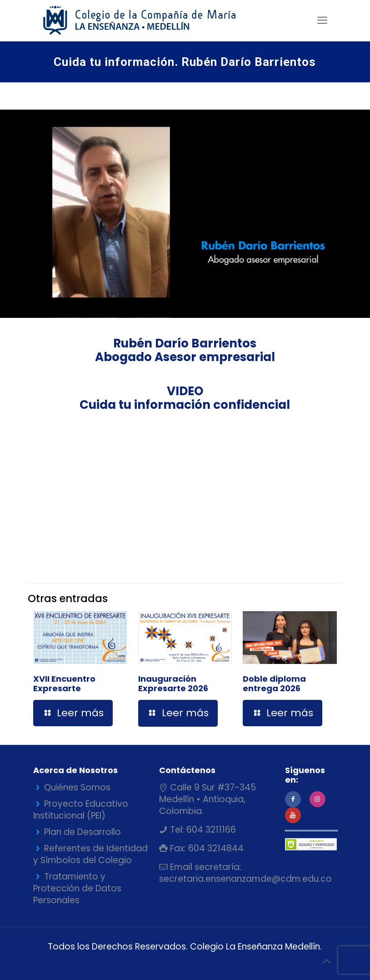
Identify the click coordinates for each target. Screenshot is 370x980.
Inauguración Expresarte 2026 (173, 683)
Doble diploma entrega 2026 (274, 683)
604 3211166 (210, 830)
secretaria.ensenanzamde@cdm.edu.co (245, 879)
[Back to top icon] (326, 961)
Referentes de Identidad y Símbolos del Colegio (90, 854)
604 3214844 (215, 848)
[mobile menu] (322, 20)
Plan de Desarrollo (82, 832)
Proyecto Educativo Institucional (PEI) (81, 810)
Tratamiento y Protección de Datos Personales (77, 888)
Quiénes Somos (77, 787)
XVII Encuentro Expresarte (64, 683)
